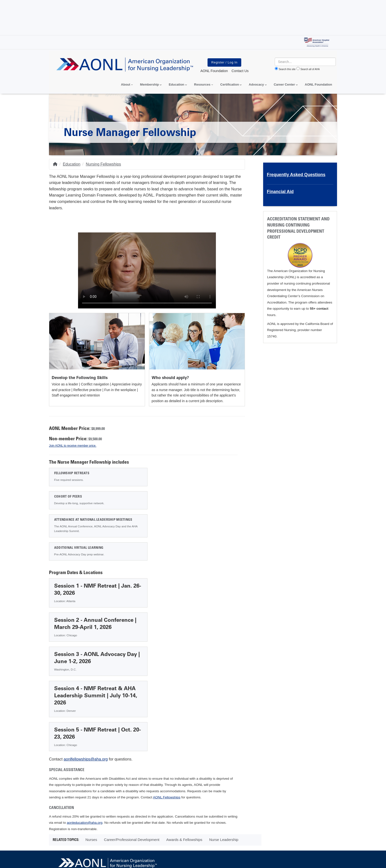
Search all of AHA (310, 69)
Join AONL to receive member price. (73, 446)
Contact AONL (218, 764)
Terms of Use (174, 830)
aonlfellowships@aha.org (86, 644)
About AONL (72, 764)
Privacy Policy (63, 830)
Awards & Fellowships (184, 725)
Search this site (287, 69)
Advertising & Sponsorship (140, 764)
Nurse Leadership (224, 725)
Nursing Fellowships (103, 164)
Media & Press (100, 764)
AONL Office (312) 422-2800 (223, 783)
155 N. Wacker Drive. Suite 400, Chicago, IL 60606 (226, 775)
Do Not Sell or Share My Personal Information (119, 830)
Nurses (91, 725)
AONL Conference (184, 764)
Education (72, 164)
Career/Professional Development (132, 725)
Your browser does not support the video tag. (147, 270)
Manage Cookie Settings (210, 830)
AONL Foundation (318, 84)
